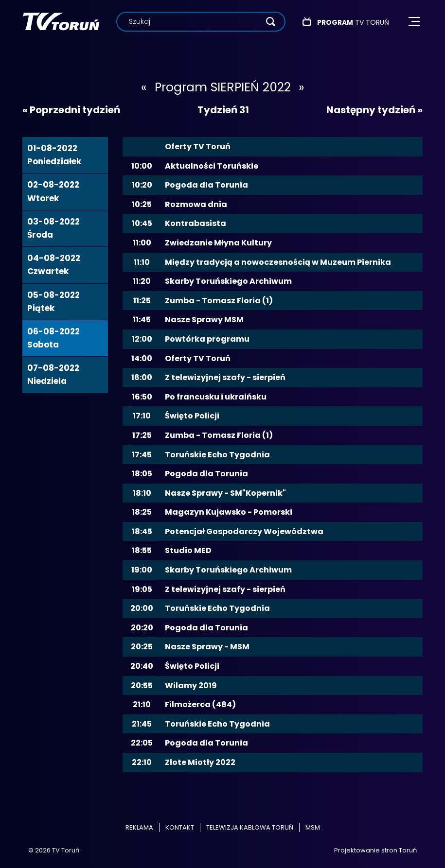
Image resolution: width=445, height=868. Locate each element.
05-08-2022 (53, 302)
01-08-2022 (54, 155)
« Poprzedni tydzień (71, 110)
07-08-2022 (53, 374)
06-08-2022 (53, 338)
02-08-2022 (53, 191)
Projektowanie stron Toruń (375, 850)
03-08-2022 (53, 228)
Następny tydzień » (374, 110)
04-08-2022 (54, 265)
